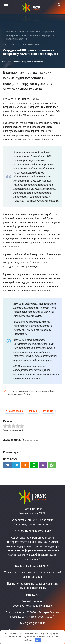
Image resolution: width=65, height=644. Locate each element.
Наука (34, 411)
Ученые (49, 411)
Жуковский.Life (14, 440)
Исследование (16, 411)
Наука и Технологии (28, 45)
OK (38, 640)
